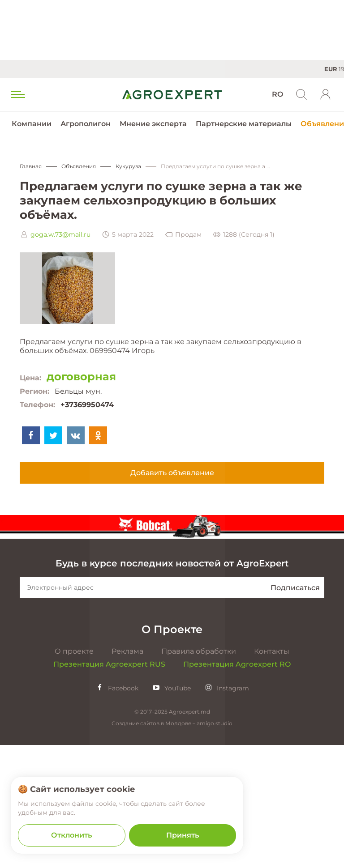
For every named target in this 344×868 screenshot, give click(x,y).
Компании (32, 124)
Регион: (34, 391)
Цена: (30, 378)
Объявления (79, 166)
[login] (326, 94)
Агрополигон (86, 124)
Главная (31, 166)
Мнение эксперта (153, 124)
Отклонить (71, 835)
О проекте (74, 774)
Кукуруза (128, 166)
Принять (183, 835)
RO (277, 94)
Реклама (127, 774)
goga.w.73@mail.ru (60, 234)
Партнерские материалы (244, 124)
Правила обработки (199, 774)
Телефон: (37, 405)
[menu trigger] (17, 94)
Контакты (272, 774)
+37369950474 (87, 405)
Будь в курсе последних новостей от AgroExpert (172, 686)
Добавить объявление (172, 473)
